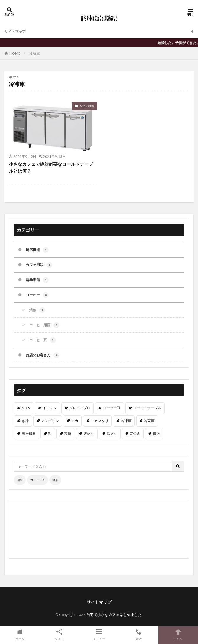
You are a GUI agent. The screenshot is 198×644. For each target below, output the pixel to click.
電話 (139, 635)
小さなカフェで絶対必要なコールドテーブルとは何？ (51, 167)
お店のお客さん (43, 355)
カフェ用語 (87, 106)
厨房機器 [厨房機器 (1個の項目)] (29, 434)
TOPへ (178, 635)
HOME (15, 53)
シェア (59, 635)
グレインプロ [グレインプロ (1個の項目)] (80, 408)
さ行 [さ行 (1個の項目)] (25, 421)
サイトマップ (15, 31)
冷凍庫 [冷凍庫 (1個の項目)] (126, 421)
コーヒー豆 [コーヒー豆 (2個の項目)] (112, 408)
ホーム (20, 635)
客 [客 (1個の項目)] (50, 434)
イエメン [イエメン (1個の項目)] (50, 408)
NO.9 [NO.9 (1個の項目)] (26, 408)
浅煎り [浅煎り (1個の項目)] (89, 434)
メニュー (99, 635)
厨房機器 (37, 250)
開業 (20, 480)
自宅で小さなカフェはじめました (114, 615)
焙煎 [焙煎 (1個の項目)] (156, 434)
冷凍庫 (35, 53)
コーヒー (37, 295)
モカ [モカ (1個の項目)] (75, 421)
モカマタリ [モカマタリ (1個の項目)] (100, 421)
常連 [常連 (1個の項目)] (68, 434)
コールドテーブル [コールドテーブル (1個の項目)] (147, 408)
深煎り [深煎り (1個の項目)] (112, 434)
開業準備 (37, 280)
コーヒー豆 (43, 340)
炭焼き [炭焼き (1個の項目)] (135, 434)
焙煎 (37, 310)
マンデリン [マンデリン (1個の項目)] (50, 421)
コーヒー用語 (44, 325)
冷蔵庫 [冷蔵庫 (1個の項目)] (149, 421)
